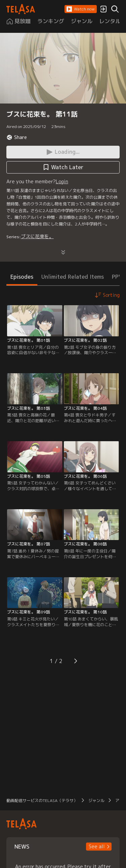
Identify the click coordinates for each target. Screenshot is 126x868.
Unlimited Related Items (73, 277)
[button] (81, 9)
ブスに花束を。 (37, 236)
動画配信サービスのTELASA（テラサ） (42, 800)
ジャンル (96, 800)
